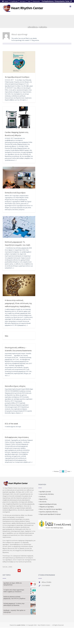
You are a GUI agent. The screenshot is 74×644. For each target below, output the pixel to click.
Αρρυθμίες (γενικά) (45, 492)
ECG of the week (11, 424)
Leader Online (21, 625)
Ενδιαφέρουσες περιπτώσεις (17, 437)
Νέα (6, 336)
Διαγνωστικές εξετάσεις (47, 494)
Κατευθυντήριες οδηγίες (15, 386)
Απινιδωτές (43, 502)
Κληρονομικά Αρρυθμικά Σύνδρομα (50, 514)
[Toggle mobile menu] (70, 6)
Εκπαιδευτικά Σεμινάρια (15, 193)
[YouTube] (19, 571)
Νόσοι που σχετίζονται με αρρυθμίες (51, 509)
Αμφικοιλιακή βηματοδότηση (48, 504)
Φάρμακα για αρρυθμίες (47, 507)
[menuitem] (5, 1)
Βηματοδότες (43, 499)
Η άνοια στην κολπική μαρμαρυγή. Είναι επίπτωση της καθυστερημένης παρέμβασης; (18, 303)
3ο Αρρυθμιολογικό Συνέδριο (17, 77)
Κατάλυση (42, 497)
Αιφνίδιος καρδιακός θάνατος (49, 512)
